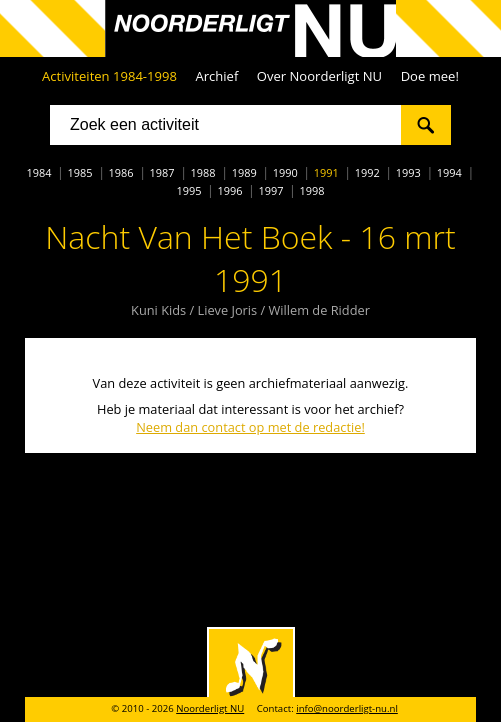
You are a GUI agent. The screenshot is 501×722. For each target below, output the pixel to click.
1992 (367, 172)
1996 (229, 190)
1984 (38, 172)
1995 (188, 190)
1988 (203, 172)
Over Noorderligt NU (319, 76)
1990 (285, 172)
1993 (408, 172)
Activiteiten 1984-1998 (109, 76)
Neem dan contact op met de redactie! (250, 427)
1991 (326, 172)
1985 (80, 172)
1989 (244, 172)
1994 (449, 172)
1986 (121, 172)
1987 (162, 172)
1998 (312, 190)
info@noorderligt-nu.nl (347, 708)
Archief (216, 76)
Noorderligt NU (210, 708)
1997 (271, 190)
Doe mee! (430, 76)
